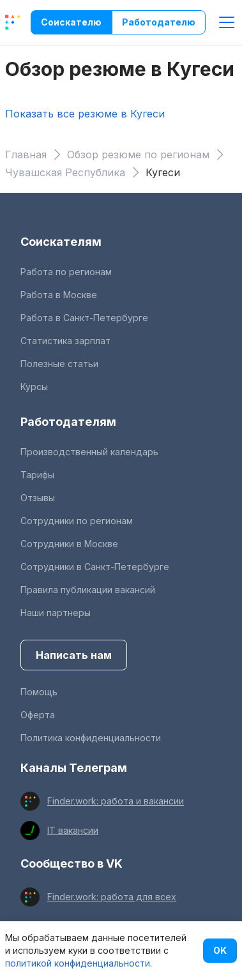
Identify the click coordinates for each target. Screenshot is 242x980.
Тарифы (37, 475)
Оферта (38, 715)
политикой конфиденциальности (78, 963)
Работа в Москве (59, 295)
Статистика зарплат (65, 341)
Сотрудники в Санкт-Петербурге (95, 567)
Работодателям (68, 422)
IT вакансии (73, 830)
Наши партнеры (56, 613)
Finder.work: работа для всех (112, 897)
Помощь (39, 692)
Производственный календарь (89, 452)
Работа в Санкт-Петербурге (84, 318)
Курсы (34, 387)
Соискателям (61, 242)
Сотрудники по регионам (77, 521)
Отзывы (38, 498)
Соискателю (71, 22)
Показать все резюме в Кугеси (85, 114)
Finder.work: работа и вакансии (116, 801)
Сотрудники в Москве (69, 544)
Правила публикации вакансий (88, 590)
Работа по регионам (66, 272)
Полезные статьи (59, 364)
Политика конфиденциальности (91, 738)
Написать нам (74, 655)
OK (220, 950)
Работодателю (159, 22)
